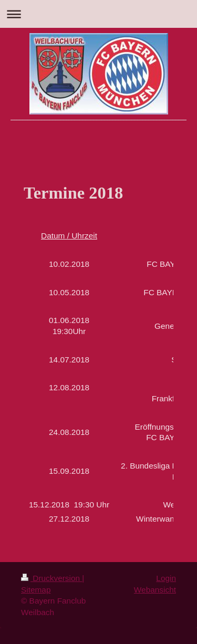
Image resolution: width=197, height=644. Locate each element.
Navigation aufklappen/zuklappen (98, 14)
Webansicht (155, 590)
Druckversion (51, 578)
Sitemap (36, 590)
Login (166, 578)
